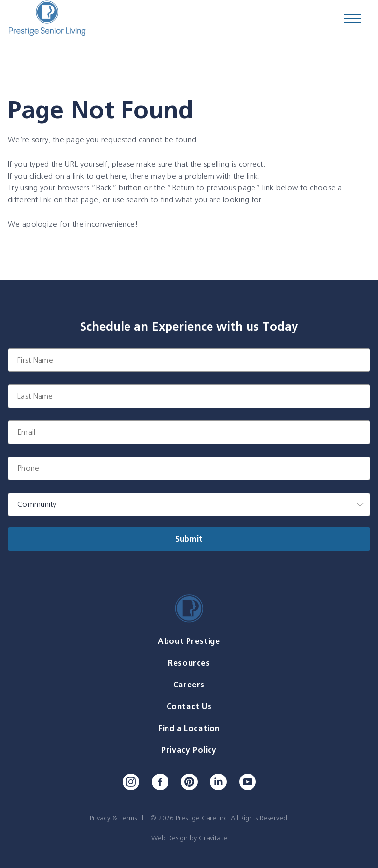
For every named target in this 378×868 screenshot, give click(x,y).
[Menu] (353, 19)
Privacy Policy (189, 750)
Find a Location (189, 728)
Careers (189, 685)
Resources (189, 663)
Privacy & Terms (113, 818)
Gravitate (213, 838)
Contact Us (189, 707)
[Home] (47, 19)
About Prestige (189, 641)
